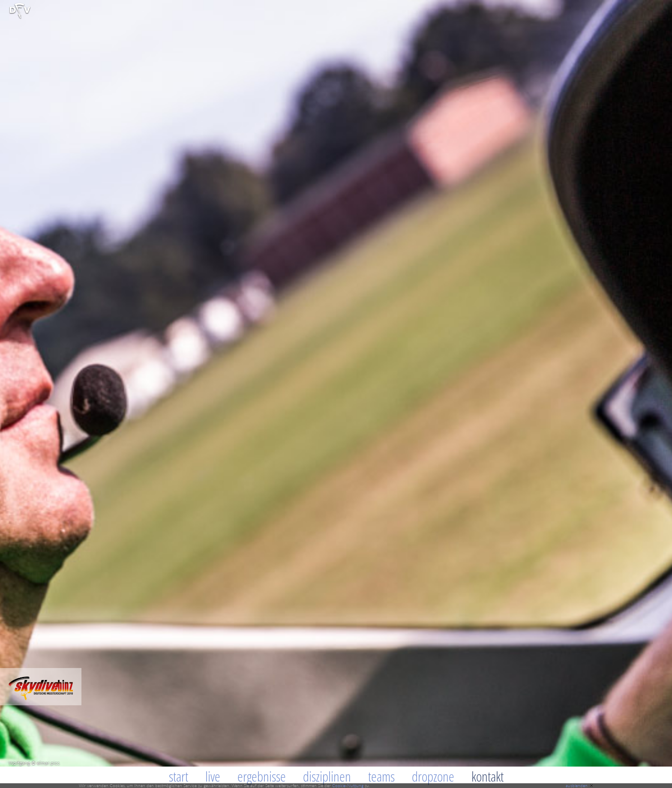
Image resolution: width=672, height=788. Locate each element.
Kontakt (487, 776)
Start (178, 776)
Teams (381, 776)
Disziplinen (327, 776)
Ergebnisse (262, 776)
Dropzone (433, 776)
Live (213, 776)
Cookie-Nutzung (348, 785)
